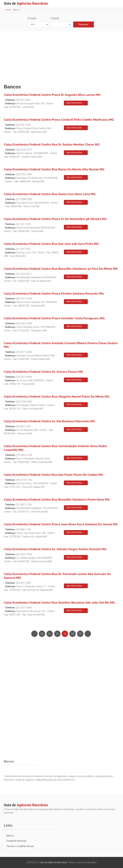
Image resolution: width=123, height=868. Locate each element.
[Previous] (34, 634)
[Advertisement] (61, 57)
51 (50, 634)
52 (57, 634)
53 (65, 634)
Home (8, 10)
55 (80, 634)
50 (42, 634)
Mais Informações (74, 103)
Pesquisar (84, 24)
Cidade (55, 18)
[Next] (88, 634)
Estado (32, 18)
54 (73, 634)
